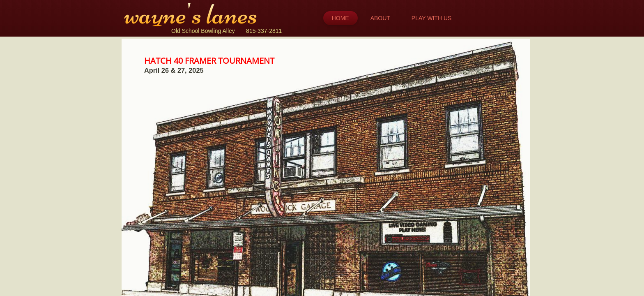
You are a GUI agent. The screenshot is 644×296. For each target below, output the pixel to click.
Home (340, 18)
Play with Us (432, 18)
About (380, 18)
